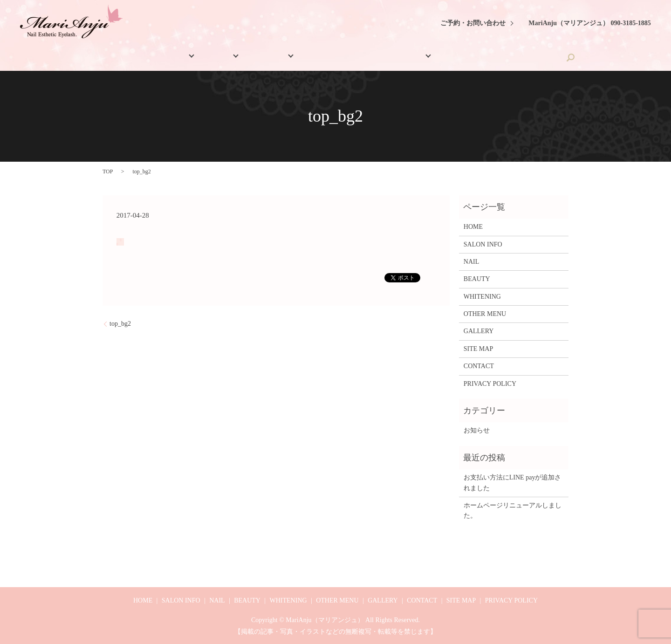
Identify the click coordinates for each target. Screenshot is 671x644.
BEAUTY (277, 58)
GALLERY (452, 58)
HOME (136, 58)
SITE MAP (478, 349)
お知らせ (477, 430)
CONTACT (499, 58)
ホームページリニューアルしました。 (513, 510)
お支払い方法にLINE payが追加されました (513, 483)
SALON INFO (182, 58)
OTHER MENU (391, 58)
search (538, 57)
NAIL (233, 58)
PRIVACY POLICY (490, 384)
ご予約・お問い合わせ (473, 23)
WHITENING (333, 58)
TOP (108, 171)
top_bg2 (120, 324)
